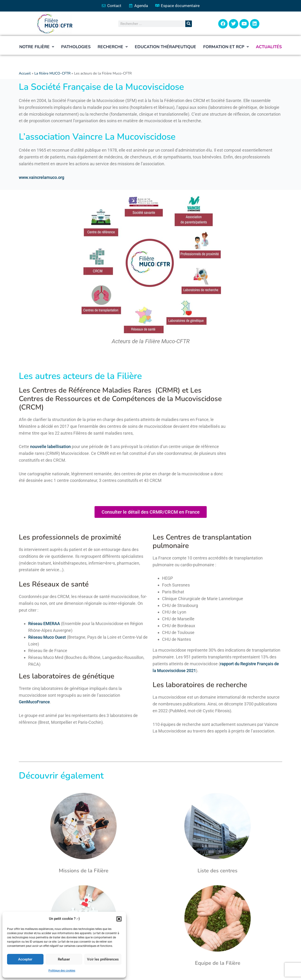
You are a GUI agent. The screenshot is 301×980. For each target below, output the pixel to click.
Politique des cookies (62, 971)
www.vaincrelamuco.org (42, 177)
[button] (119, 919)
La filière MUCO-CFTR (52, 73)
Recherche (113, 47)
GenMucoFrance (34, 702)
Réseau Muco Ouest (47, 637)
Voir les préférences (103, 959)
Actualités (269, 47)
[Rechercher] (189, 24)
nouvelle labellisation (50, 447)
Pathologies (76, 47)
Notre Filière (37, 47)
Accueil (25, 73)
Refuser (64, 959)
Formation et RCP (226, 47)
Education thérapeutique (165, 47)
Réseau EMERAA (44, 624)
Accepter (25, 959)
